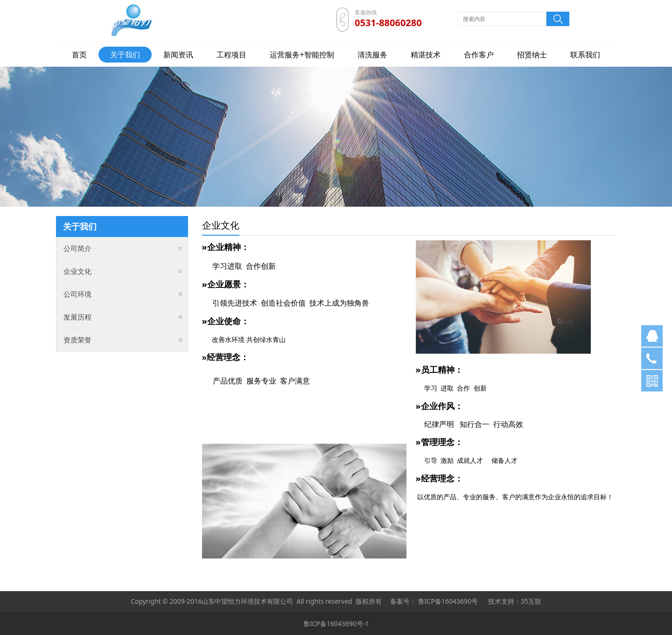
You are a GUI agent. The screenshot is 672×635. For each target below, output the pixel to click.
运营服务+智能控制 (302, 55)
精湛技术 (426, 55)
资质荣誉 (77, 340)
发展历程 (77, 317)
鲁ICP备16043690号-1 (336, 624)
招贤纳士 (532, 55)
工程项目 (231, 55)
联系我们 (585, 55)
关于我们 (125, 55)
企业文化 (77, 271)
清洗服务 (372, 55)
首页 (79, 55)
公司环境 (77, 294)
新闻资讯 (178, 55)
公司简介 (77, 248)
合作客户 (479, 55)
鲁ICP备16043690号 (448, 601)
